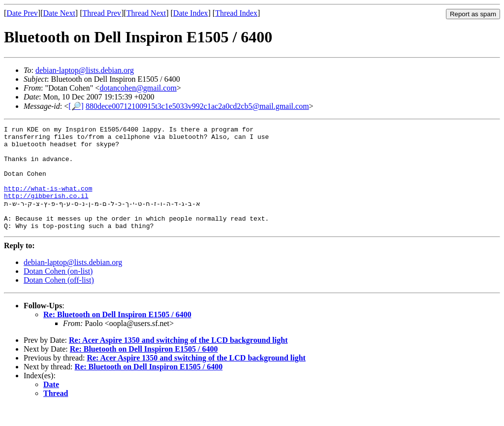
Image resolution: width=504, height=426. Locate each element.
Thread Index (236, 13)
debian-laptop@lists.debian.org (85, 70)
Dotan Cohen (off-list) (59, 300)
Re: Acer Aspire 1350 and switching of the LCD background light (178, 360)
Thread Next (146, 13)
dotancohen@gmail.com (138, 88)
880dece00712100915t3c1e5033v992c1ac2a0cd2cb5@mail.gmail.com (197, 106)
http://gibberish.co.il (46, 210)
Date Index (191, 13)
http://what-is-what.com (48, 201)
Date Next (59, 13)
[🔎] (76, 106)
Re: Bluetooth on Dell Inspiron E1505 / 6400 (117, 335)
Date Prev (22, 13)
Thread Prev (102, 13)
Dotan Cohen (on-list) (58, 291)
